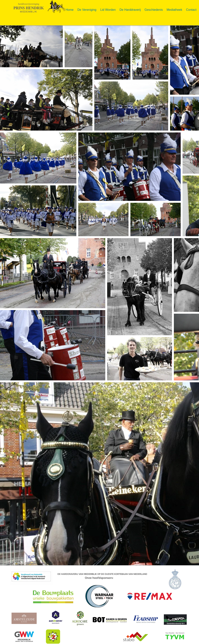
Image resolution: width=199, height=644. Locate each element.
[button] (87, 8)
